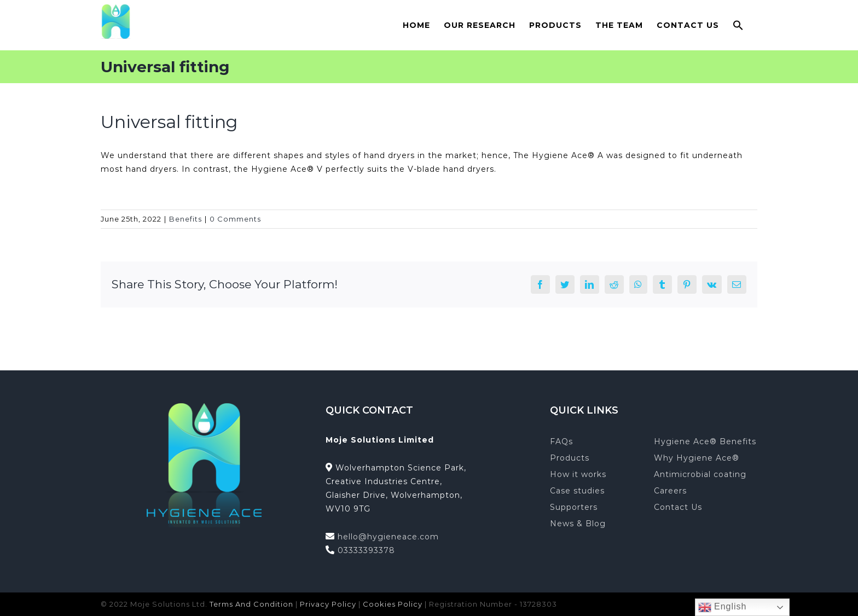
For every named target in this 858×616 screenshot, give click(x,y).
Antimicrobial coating (700, 474)
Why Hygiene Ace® (697, 458)
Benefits (185, 219)
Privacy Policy (328, 604)
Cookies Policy (393, 604)
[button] (738, 25)
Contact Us (678, 507)
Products (570, 458)
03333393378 (366, 550)
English (723, 607)
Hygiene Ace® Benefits (705, 441)
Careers (670, 491)
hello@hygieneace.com (388, 537)
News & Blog (578, 524)
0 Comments (235, 219)
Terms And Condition (251, 604)
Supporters (574, 507)
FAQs (561, 441)
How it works (578, 474)
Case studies (577, 491)
